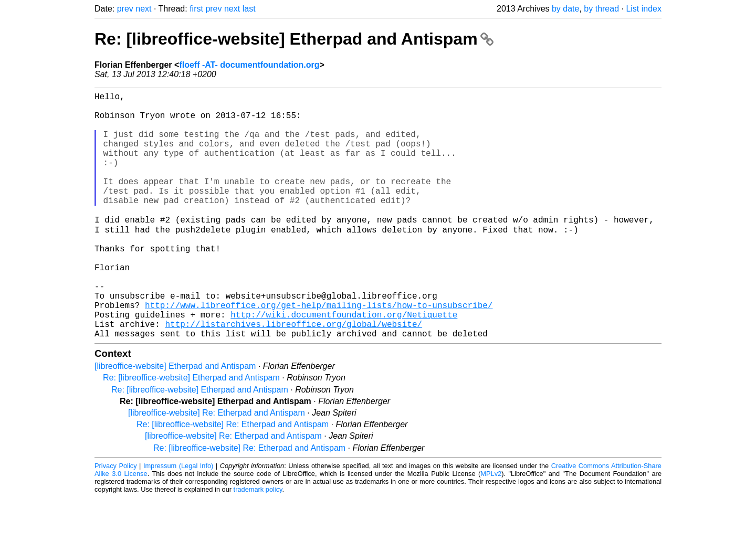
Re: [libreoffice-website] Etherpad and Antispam (294, 39)
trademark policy (258, 543)
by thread (601, 9)
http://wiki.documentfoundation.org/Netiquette (344, 364)
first (196, 9)
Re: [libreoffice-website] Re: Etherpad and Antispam (233, 478)
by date (565, 9)
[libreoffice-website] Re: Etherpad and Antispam (217, 466)
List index (644, 9)
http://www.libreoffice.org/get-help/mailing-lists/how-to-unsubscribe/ (319, 352)
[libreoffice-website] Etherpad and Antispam (175, 420)
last (249, 9)
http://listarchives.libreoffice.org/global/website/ (293, 375)
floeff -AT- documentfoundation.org (249, 65)
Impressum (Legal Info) (178, 519)
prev (125, 9)
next (143, 9)
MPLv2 (491, 527)
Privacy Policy (116, 519)
